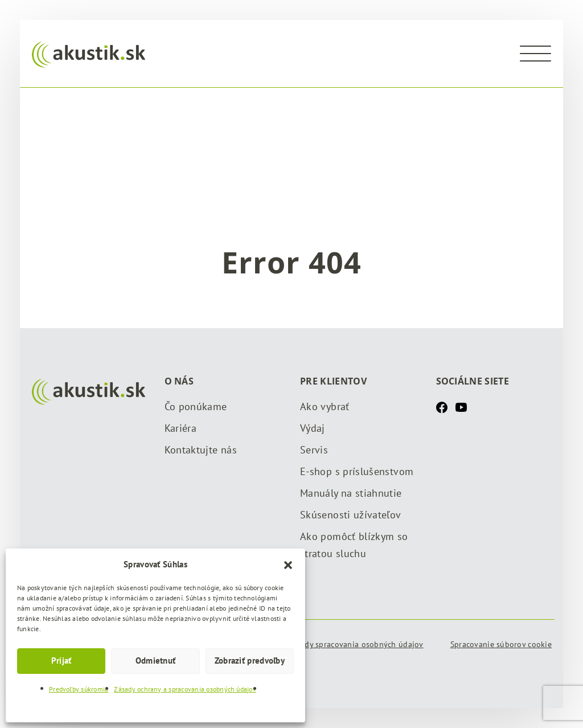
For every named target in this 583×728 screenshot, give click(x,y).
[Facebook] (442, 407)
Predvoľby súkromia (79, 689)
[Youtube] (461, 407)
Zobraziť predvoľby (250, 660)
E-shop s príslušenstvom (357, 471)
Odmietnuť (156, 660)
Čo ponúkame (196, 406)
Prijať (61, 660)
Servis (314, 450)
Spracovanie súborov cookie (501, 644)
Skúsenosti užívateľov (351, 515)
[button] (288, 564)
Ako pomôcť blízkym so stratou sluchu (354, 545)
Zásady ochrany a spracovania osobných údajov (185, 689)
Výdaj (313, 428)
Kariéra (181, 428)
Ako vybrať (325, 406)
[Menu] (535, 54)
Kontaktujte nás (201, 450)
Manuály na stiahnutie (351, 493)
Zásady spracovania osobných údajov (356, 644)
